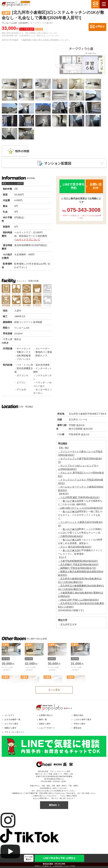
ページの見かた (29, 858)
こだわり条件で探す (83, 722)
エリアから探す (11, 726)
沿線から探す (45, 726)
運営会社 (78, 730)
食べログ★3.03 (71, 531)
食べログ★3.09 (71, 513)
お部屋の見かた (46, 717)
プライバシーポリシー (14, 734)
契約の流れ (79, 717)
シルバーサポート (47, 730)
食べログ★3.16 (71, 542)
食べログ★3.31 (71, 503)
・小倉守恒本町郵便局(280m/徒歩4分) (78, 563)
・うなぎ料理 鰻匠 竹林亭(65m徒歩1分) (79, 499)
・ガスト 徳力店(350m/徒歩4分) (75, 549)
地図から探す (10, 730)
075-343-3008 (60, 864)
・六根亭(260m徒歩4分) (70, 538)
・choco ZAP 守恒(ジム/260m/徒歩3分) (78, 602)
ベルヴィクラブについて (27, 241)
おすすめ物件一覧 (12, 722)
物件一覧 (43, 722)
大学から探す (80, 726)
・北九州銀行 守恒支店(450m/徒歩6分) (78, 566)
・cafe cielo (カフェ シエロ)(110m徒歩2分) (80, 510)
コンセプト (9, 717)
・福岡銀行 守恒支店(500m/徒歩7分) (77, 570)
